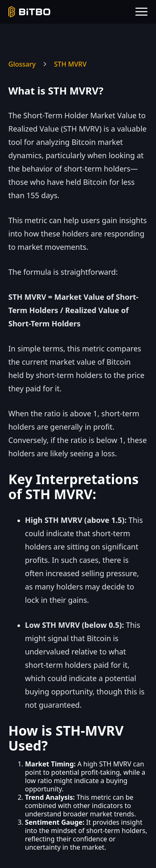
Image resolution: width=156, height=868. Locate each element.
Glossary (22, 64)
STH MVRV (70, 64)
